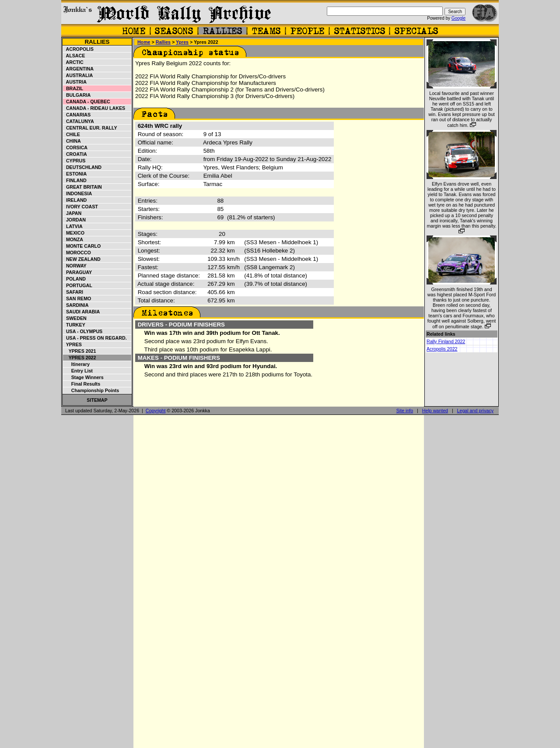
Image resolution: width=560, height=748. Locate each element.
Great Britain (83, 187)
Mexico (74, 233)
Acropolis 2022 (442, 349)
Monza (73, 239)
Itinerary (77, 364)
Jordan (75, 220)
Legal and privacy (476, 411)
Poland (75, 279)
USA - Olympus (83, 331)
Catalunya (79, 121)
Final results (82, 384)
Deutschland (82, 167)
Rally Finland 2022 (446, 341)
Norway (75, 266)
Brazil (73, 88)
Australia (78, 75)
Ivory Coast (81, 207)
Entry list (78, 371)
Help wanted (435, 411)
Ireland (75, 200)
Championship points (91, 390)
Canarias (77, 115)
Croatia (75, 154)
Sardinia (76, 305)
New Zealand (82, 259)
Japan (72, 213)
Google (458, 18)
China (72, 141)
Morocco (77, 253)
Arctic (73, 62)
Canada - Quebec (87, 102)
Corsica (75, 147)
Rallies (97, 42)
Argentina (79, 69)
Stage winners (84, 377)
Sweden (75, 318)
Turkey (74, 325)
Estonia (75, 174)
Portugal (78, 285)
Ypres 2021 (80, 351)
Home (144, 42)
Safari (73, 292)
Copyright (156, 411)
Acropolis (79, 49)
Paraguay (78, 272)
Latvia (73, 226)
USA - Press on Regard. (95, 338)
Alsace (74, 56)
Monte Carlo (82, 246)
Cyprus (74, 161)
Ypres (73, 344)
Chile (72, 134)
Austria (75, 82)
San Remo (77, 298)
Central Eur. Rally (90, 128)
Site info (405, 411)
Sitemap (97, 400)
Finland (75, 180)
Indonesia (78, 193)
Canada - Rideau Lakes (94, 108)
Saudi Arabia (82, 312)
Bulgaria (77, 95)
